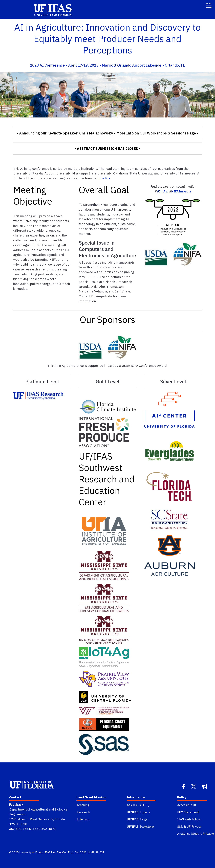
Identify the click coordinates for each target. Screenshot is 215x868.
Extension (83, 819)
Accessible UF (187, 805)
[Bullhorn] (205, 786)
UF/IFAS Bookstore (140, 826)
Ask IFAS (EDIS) (138, 805)
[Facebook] (184, 786)
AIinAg (162, 191)
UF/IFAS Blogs (137, 819)
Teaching (83, 805)
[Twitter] (194, 786)
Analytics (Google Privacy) (196, 834)
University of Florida (31, 852)
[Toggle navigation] (209, 6)
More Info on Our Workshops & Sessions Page (156, 133)
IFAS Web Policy (188, 819)
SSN (180, 826)
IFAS (48, 852)
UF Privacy (194, 826)
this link (104, 178)
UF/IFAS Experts (138, 812)
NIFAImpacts (181, 191)
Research (83, 812)
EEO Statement (188, 812)
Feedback (16, 804)
